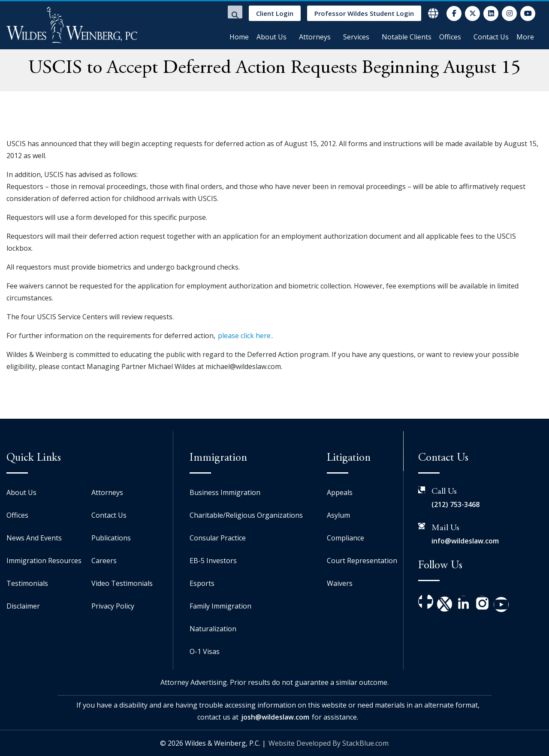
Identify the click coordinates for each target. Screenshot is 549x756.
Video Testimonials (122, 583)
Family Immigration (220, 606)
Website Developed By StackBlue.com (329, 743)
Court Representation (362, 561)
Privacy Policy (113, 606)
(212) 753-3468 (455, 504)
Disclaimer (23, 606)
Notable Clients (407, 37)
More (525, 37)
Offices (450, 37)
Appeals (340, 492)
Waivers (340, 583)
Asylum (338, 515)
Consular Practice (218, 538)
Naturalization (213, 629)
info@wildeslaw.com (465, 541)
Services (356, 37)
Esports (202, 583)
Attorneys (315, 37)
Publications (111, 538)
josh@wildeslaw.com (275, 717)
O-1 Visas (205, 651)
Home (239, 37)
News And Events (34, 538)
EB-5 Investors (213, 561)
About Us (271, 37)
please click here (244, 336)
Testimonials (27, 583)
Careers (104, 561)
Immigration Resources (44, 561)
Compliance (345, 538)
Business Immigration (225, 492)
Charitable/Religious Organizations (246, 515)
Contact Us (491, 37)
